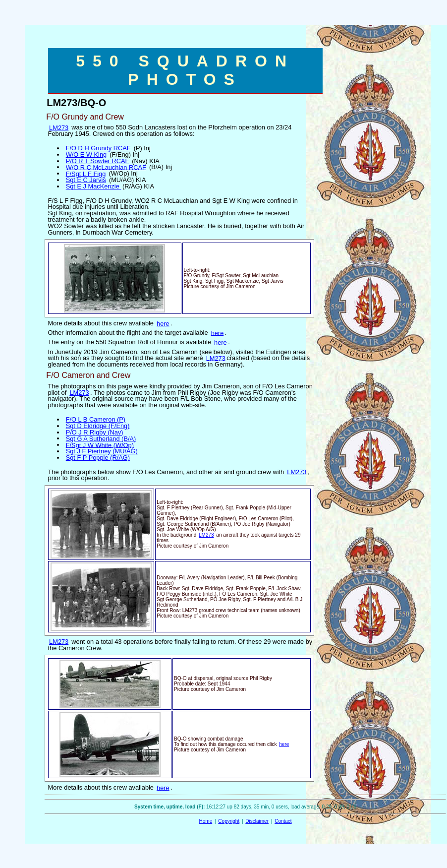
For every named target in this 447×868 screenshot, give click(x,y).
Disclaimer (257, 821)
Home (206, 821)
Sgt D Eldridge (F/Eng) (98, 426)
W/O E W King (86, 155)
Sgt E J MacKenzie (94, 186)
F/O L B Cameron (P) (96, 419)
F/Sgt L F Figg (86, 173)
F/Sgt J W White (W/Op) (100, 445)
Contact (283, 821)
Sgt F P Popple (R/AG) (98, 458)
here (163, 323)
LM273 (59, 127)
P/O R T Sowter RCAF (98, 161)
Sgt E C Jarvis (86, 180)
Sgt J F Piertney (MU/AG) (102, 451)
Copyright (229, 821)
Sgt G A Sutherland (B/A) (101, 438)
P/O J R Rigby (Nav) (95, 432)
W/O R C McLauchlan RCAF (106, 167)
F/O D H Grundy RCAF (98, 148)
